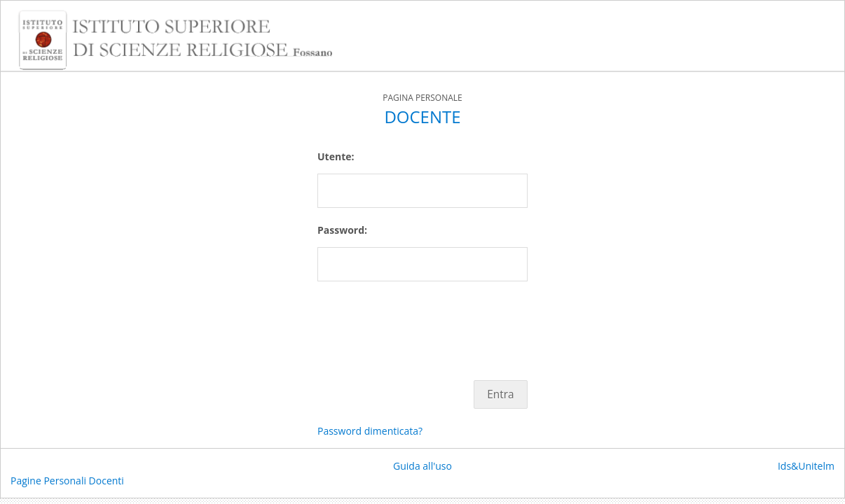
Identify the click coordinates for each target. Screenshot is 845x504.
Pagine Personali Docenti (67, 481)
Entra (500, 394)
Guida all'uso (422, 466)
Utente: (336, 156)
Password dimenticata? (370, 431)
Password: (342, 230)
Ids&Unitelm (806, 466)
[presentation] (424, 323)
